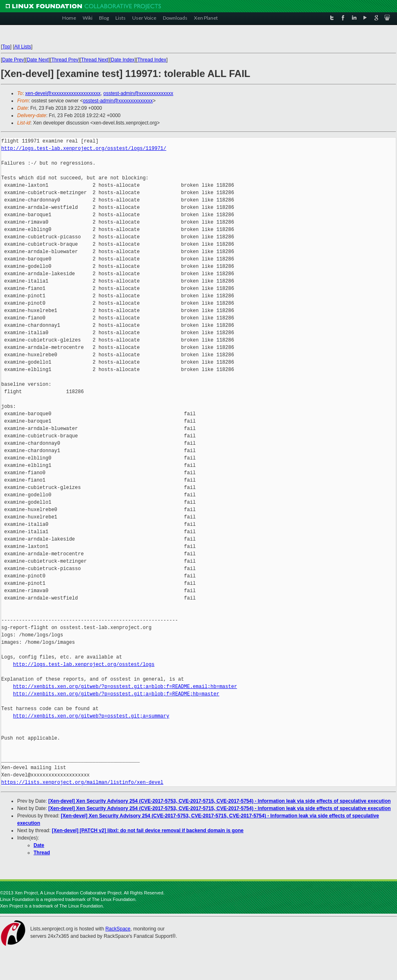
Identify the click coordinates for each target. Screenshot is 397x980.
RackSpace (118, 929)
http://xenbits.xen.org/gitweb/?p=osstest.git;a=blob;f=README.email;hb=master (125, 687)
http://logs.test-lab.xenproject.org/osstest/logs (84, 664)
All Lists (23, 47)
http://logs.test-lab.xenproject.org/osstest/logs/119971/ (84, 148)
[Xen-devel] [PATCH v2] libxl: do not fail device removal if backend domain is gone (148, 831)
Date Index (123, 60)
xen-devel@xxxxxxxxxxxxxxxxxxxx (63, 93)
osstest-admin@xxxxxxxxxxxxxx (138, 93)
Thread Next (95, 60)
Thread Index (152, 60)
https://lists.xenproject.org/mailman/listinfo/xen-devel (82, 782)
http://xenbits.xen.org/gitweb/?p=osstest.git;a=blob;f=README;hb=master (116, 694)
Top (6, 47)
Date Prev (13, 60)
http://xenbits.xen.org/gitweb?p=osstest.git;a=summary (91, 716)
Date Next (37, 60)
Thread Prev (65, 60)
